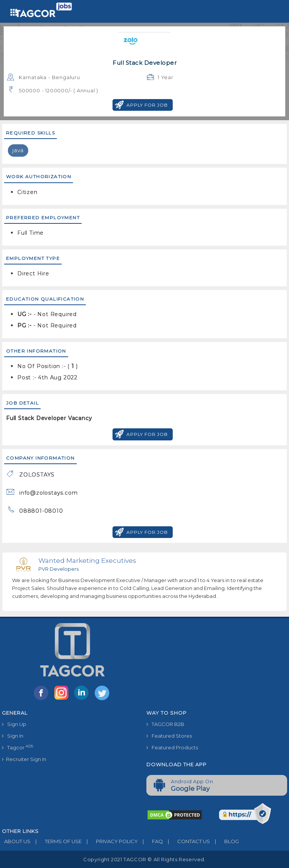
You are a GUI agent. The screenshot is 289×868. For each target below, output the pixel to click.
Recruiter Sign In (24, 759)
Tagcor (17, 747)
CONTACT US (186, 841)
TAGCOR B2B (165, 724)
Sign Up (14, 724)
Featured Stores (169, 736)
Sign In (13, 736)
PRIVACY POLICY (110, 841)
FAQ (150, 841)
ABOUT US (16, 841)
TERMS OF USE (56, 841)
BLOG (224, 841)
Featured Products (172, 747)
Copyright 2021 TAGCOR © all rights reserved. (144, 859)
